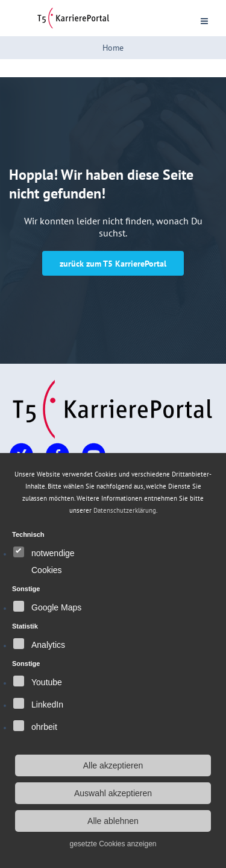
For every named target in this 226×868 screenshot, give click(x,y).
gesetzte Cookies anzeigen (113, 844)
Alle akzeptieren (113, 765)
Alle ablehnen (113, 821)
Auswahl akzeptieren (113, 793)
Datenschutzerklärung (125, 510)
